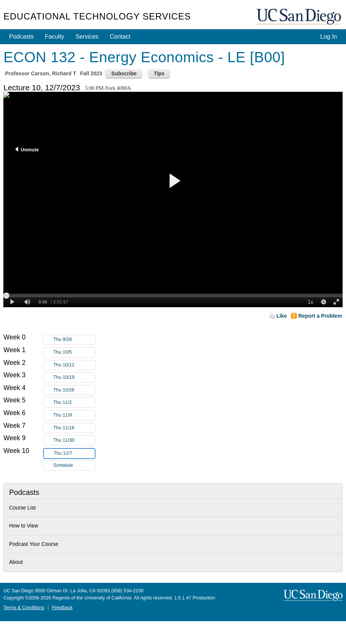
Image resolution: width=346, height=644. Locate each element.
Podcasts (21, 37)
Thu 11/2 (74, 403)
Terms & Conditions (24, 608)
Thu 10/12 (74, 365)
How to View (24, 526)
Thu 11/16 (74, 428)
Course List (22, 508)
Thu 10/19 (74, 377)
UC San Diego (300, 17)
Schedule (63, 465)
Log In (328, 37)
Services (87, 37)
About (16, 562)
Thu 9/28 (74, 340)
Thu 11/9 (74, 415)
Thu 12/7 (74, 453)
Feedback (62, 608)
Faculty (55, 37)
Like (282, 316)
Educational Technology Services (97, 16)
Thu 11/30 (74, 440)
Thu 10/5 (74, 352)
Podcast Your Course (34, 544)
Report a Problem (320, 316)
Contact (120, 37)
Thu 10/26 (74, 390)
